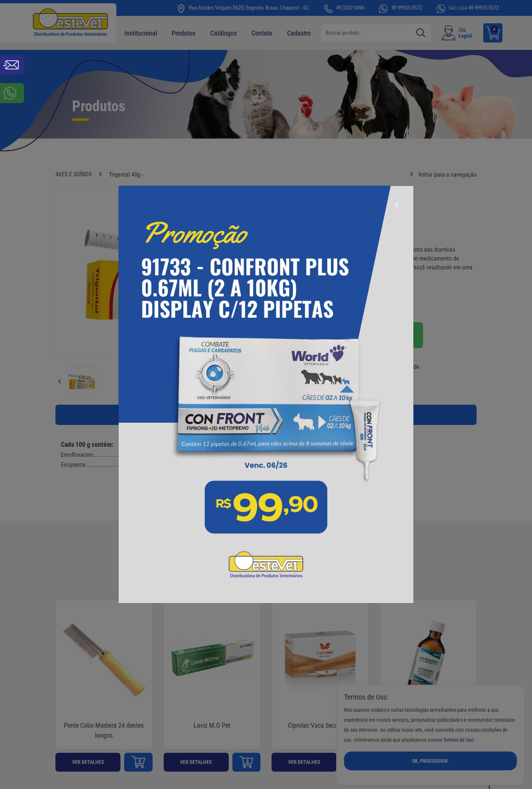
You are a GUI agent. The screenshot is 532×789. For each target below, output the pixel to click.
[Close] (397, 205)
